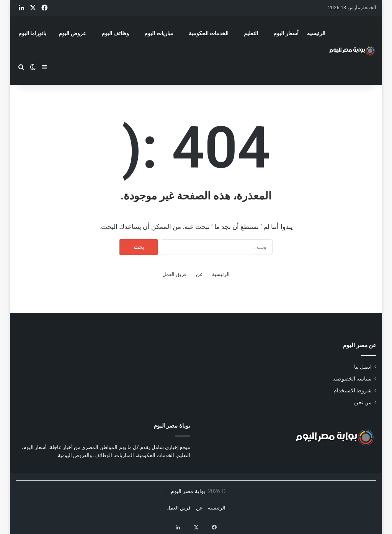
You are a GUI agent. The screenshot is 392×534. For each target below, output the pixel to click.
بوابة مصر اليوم (187, 491)
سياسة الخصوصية (352, 379)
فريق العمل (174, 274)
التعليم (251, 33)
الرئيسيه (316, 33)
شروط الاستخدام (353, 390)
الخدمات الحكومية (209, 33)
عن (199, 274)
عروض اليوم (72, 33)
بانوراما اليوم (32, 33)
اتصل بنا (363, 367)
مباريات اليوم (159, 33)
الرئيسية (221, 274)
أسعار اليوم (286, 33)
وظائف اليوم (115, 33)
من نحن (363, 402)
